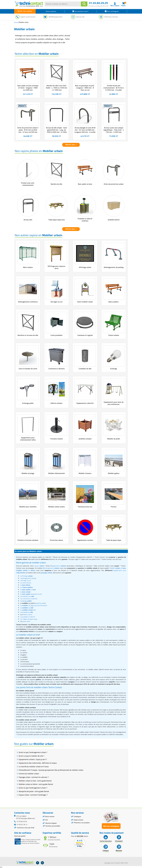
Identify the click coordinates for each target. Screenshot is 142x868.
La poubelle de (27, 612)
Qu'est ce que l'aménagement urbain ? (33, 752)
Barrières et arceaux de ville (28, 335)
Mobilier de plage (28, 473)
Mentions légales (51, 823)
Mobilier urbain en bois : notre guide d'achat (35, 781)
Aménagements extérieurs (28, 302)
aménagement (51, 568)
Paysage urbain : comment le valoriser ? (34, 777)
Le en (28, 590)
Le (25, 585)
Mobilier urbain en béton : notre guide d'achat (36, 784)
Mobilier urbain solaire (57, 507)
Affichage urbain (85, 267)
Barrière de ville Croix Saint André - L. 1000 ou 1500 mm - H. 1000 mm (57, 88)
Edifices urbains (56, 403)
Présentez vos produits (82, 823)
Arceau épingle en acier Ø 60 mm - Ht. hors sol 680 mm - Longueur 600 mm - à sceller (85, 130)
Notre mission (50, 817)
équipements (59, 566)
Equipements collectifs (85, 403)
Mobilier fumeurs (85, 473)
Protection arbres (56, 540)
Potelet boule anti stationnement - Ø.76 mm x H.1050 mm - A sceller (114, 88)
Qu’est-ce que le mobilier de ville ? (31, 756)
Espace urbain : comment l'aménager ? (33, 795)
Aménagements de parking (114, 267)
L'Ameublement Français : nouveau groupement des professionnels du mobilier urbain (51, 770)
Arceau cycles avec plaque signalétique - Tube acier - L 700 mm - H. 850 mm (114, 130)
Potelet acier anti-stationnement (28, 184)
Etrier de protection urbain (114, 184)
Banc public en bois (85, 184)
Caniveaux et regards (85, 335)
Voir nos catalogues (111, 826)
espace (39, 566)
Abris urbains (28, 267)
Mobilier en (118, 568)
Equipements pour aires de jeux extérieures (114, 403)
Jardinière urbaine (85, 439)
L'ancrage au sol (25, 580)
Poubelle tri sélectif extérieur (85, 220)
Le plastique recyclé (31, 594)
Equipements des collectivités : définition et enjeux (38, 763)
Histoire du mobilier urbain (29, 774)
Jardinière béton (114, 220)
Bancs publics (114, 302)
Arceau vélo (28, 220)
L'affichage (26, 576)
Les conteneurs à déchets (29, 599)
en (26, 570)
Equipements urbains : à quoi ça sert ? (33, 759)
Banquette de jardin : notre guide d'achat (34, 791)
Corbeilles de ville (85, 369)
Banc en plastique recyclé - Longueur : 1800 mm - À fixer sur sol (85, 88)
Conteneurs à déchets (57, 369)
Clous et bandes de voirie (28, 369)
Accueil (16, 22)
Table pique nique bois (57, 220)
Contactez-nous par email (25, 828)
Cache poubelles (56, 335)
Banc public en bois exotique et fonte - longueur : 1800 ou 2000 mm (28, 88)
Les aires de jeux (26, 583)
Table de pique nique (114, 540)
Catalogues (77, 817)
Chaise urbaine (114, 335)
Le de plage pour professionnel (34, 605)
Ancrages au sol (56, 302)
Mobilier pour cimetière (28, 507)
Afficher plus (71, 145)
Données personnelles (53, 826)
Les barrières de (27, 596)
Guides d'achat (79, 820)
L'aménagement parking (28, 578)
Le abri (28, 610)
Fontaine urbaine (57, 439)
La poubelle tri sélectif (28, 617)
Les (26, 587)
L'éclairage (26, 601)
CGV (47, 820)
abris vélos (27, 621)
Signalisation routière (85, 540)
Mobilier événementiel (56, 473)
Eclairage (114, 369)
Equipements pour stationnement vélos (28, 439)
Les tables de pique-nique (29, 619)
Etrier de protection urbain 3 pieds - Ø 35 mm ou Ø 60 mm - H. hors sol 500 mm (28, 130)
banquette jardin (40, 603)
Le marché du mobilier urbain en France (34, 767)
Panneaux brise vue (85, 507)
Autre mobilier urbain (85, 302)
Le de (27, 608)
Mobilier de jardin (114, 439)
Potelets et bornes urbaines (28, 540)
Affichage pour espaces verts (56, 267)
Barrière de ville (56, 184)
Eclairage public (28, 403)
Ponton (114, 507)
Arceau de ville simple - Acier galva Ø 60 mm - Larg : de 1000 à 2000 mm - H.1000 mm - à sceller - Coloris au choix (57, 132)
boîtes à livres (28, 614)
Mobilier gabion (114, 473)
